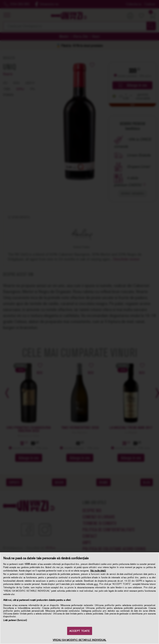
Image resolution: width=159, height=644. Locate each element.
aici (96, 584)
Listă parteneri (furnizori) (15, 620)
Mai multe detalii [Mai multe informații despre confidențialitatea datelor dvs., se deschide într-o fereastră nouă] (98, 571)
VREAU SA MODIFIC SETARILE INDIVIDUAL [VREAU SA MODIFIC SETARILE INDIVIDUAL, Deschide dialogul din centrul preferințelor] (80, 640)
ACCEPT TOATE (80, 631)
